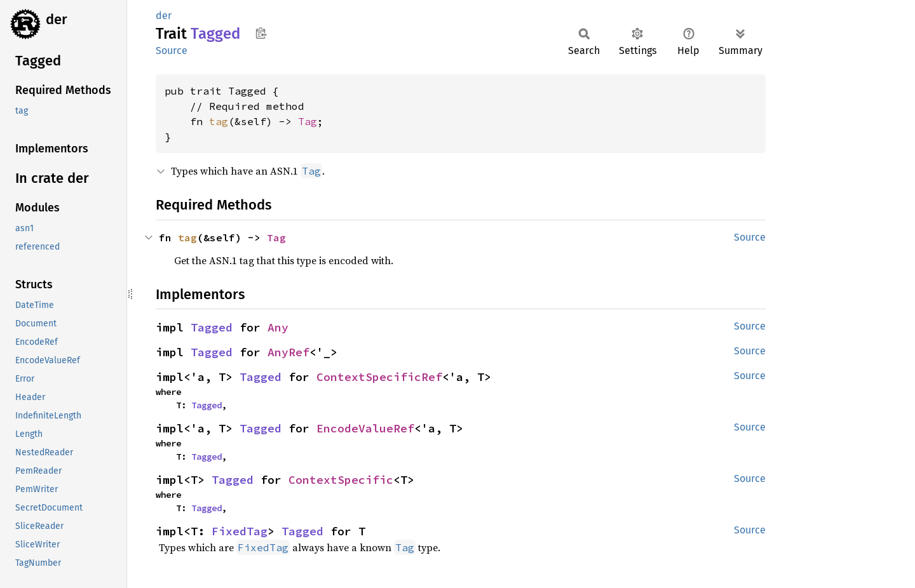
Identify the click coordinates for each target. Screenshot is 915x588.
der (57, 19)
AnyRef (288, 352)
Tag (308, 121)
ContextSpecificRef (379, 377)
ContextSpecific (341, 480)
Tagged (212, 327)
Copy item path (261, 33)
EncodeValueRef (365, 428)
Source (172, 50)
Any (278, 327)
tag (219, 121)
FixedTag (240, 531)
